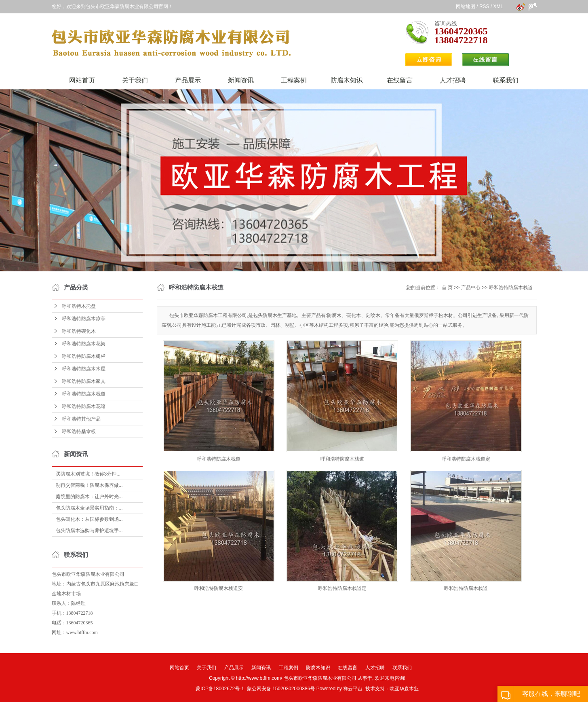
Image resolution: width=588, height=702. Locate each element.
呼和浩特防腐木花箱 (84, 406)
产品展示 (188, 80)
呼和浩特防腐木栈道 (84, 394)
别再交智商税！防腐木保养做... (89, 485)
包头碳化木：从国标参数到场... (89, 519)
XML (498, 6)
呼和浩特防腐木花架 (84, 344)
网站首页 (82, 80)
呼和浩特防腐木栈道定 (466, 459)
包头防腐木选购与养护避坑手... (89, 531)
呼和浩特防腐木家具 (84, 381)
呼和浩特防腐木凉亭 (84, 319)
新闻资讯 (241, 80)
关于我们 (135, 80)
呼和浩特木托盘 (79, 306)
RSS (484, 6)
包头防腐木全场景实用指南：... (89, 508)
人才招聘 (453, 80)
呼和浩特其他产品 (81, 419)
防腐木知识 (347, 80)
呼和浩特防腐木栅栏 (84, 356)
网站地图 (466, 6)
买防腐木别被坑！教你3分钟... (88, 474)
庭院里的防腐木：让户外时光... (89, 497)
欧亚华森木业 (404, 689)
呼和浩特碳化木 (79, 331)
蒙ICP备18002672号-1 (220, 689)
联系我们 (506, 80)
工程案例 (294, 80)
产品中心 (471, 288)
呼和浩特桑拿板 (79, 431)
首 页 (447, 288)
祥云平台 (353, 689)
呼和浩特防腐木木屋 (84, 369)
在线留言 (400, 80)
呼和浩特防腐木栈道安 (219, 588)
